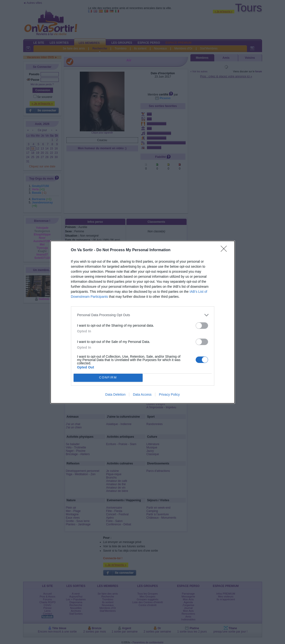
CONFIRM (108, 377)
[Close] (225, 250)
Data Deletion (116, 394)
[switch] (202, 326)
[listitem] (143, 315)
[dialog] (143, 322)
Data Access (142, 394)
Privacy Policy (169, 394)
